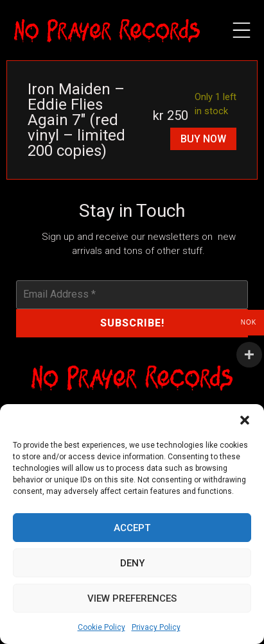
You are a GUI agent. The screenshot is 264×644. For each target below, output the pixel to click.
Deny (132, 563)
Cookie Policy (101, 627)
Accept (132, 528)
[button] (245, 420)
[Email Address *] (132, 294)
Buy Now (203, 139)
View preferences (132, 598)
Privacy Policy (156, 627)
